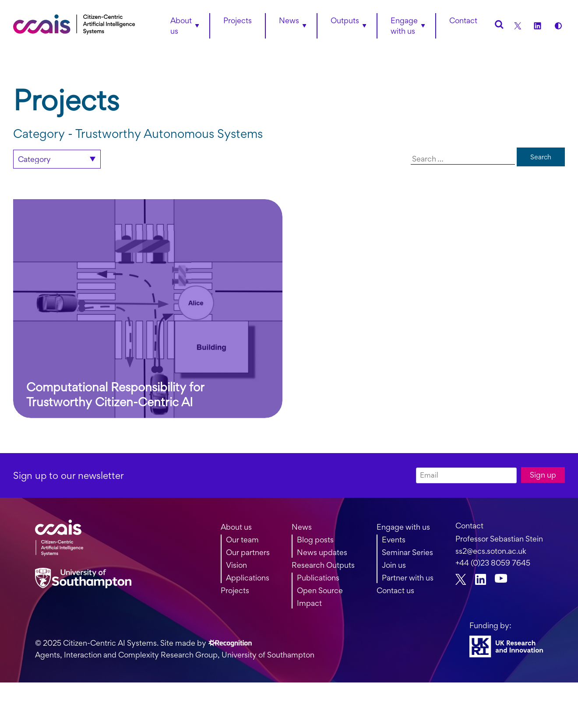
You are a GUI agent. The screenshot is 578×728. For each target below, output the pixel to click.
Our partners (248, 552)
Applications (248, 578)
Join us (394, 565)
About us (181, 26)
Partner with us (408, 578)
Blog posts (315, 540)
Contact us (395, 590)
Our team (242, 540)
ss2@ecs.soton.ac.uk (491, 551)
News (302, 527)
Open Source (320, 590)
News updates (322, 552)
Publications (318, 578)
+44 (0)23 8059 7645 (493, 563)
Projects (235, 590)
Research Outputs (323, 565)
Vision (236, 565)
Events (394, 540)
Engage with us (404, 26)
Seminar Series (407, 552)
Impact (309, 603)
